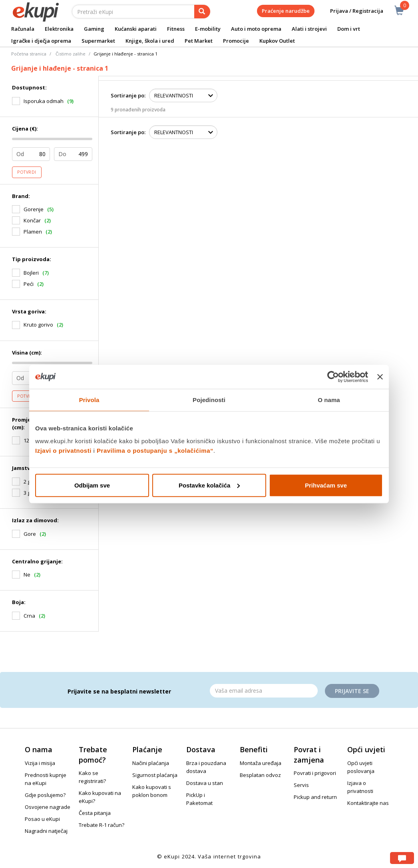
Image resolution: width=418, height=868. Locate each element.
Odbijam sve (92, 485)
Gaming (94, 29)
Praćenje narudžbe (286, 11)
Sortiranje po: (128, 95)
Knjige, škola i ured (150, 41)
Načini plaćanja (151, 763)
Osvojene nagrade (48, 807)
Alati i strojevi (309, 29)
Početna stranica (29, 54)
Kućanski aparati (136, 29)
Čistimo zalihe (71, 54)
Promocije (236, 41)
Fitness (176, 29)
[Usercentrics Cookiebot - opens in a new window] (333, 377)
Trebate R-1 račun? (102, 825)
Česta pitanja (95, 813)
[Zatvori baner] (380, 377)
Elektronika (59, 29)
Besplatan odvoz (260, 775)
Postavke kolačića (209, 485)
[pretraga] (202, 12)
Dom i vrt (349, 29)
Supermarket (98, 41)
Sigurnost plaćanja (155, 775)
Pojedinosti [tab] (209, 400)
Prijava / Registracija (351, 11)
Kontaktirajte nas (368, 803)
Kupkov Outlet (277, 41)
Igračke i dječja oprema (41, 41)
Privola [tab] (89, 400)
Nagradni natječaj (46, 831)
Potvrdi (27, 172)
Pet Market (199, 41)
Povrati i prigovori (315, 773)
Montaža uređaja (261, 763)
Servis (301, 785)
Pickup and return (315, 797)
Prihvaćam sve (326, 485)
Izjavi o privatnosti (63, 450)
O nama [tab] (329, 400)
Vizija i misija (40, 763)
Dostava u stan (205, 783)
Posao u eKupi (42, 819)
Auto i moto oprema (256, 29)
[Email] (264, 691)
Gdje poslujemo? (45, 795)
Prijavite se (352, 691)
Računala (23, 29)
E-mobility (208, 29)
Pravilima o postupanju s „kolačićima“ (155, 450)
